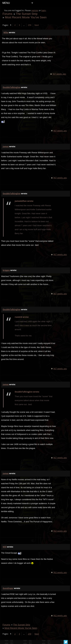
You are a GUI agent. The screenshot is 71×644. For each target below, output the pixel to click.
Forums (7, 14)
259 (30, 25)
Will (5, 547)
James (6, 146)
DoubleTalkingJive (12, 87)
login (44, 10)
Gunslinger (8, 588)
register (35, 10)
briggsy (6, 270)
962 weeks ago (60, 531)
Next (37, 25)
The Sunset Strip (27, 14)
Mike (6, 32)
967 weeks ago (59, 74)
